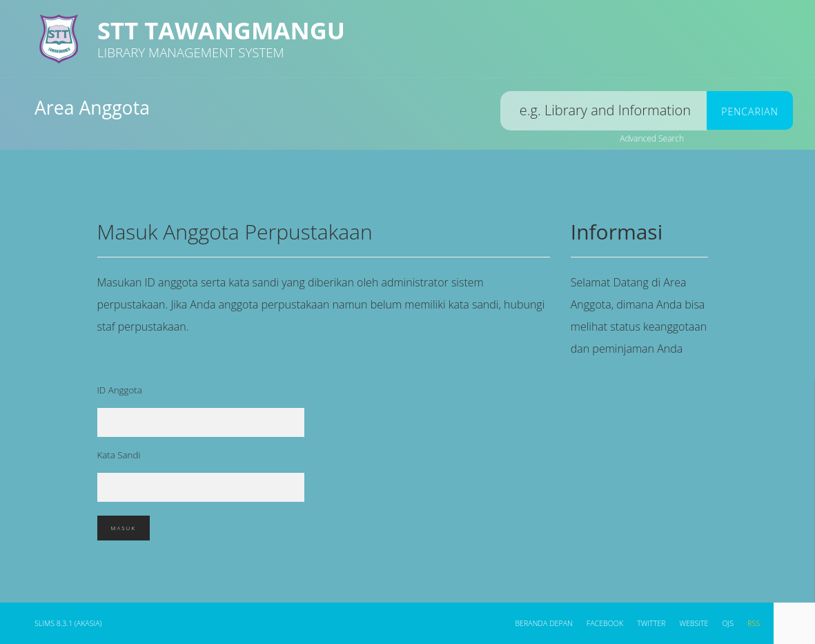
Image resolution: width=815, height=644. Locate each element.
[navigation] (794, 623)
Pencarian (749, 111)
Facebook (605, 623)
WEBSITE (694, 623)
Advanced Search (652, 138)
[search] (604, 111)
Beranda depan (543, 623)
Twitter (651, 623)
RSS (754, 623)
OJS (728, 623)
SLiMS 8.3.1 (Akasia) (68, 623)
